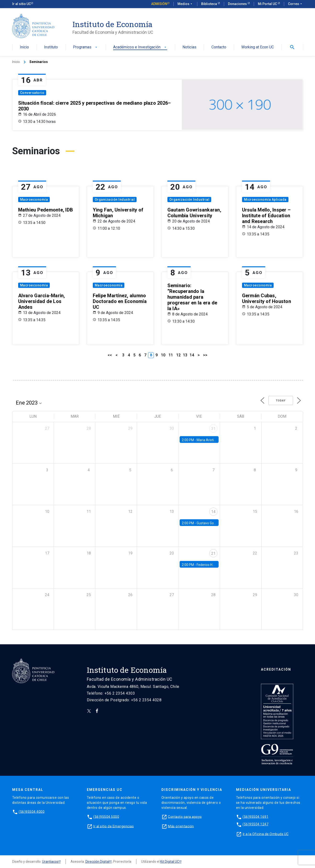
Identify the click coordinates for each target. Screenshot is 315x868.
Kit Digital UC (170, 862)
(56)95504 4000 (32, 811)
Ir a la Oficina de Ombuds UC (266, 834)
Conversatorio (32, 93)
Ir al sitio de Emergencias (113, 826)
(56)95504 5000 (106, 817)
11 (171, 355)
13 (185, 355)
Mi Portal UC (268, 4)
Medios (185, 4)
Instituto (51, 47)
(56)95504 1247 (255, 824)
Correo (296, 4)
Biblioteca (209, 4)
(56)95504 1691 (255, 817)
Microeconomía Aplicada (265, 200)
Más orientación (181, 826)
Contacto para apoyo (185, 817)
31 (213, 429)
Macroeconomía (34, 200)
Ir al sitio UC (22, 4)
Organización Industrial (115, 200)
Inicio (24, 47)
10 (163, 355)
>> (205, 355)
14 (192, 355)
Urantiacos (50, 862)
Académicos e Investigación (140, 47)
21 (213, 553)
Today (281, 401)
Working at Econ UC (258, 47)
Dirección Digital (97, 862)
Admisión (159, 4)
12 (178, 355)
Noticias (189, 47)
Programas (86, 47)
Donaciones (238, 4)
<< (110, 355)
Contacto (219, 47)
